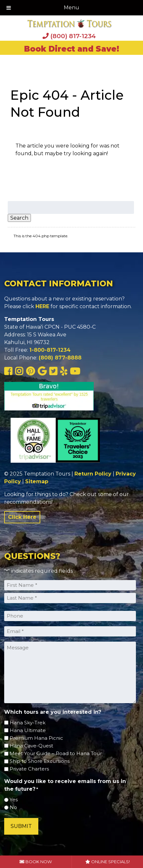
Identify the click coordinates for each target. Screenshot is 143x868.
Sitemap (37, 481)
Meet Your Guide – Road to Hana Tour (56, 753)
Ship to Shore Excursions (40, 761)
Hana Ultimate (28, 730)
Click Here (22, 517)
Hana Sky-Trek (28, 723)
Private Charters (29, 769)
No (13, 807)
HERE (42, 306)
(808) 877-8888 (60, 358)
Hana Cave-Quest (31, 746)
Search (19, 218)
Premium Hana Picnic (36, 738)
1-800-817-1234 (50, 350)
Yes (14, 800)
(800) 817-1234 (69, 36)
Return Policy (93, 474)
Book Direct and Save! (72, 49)
